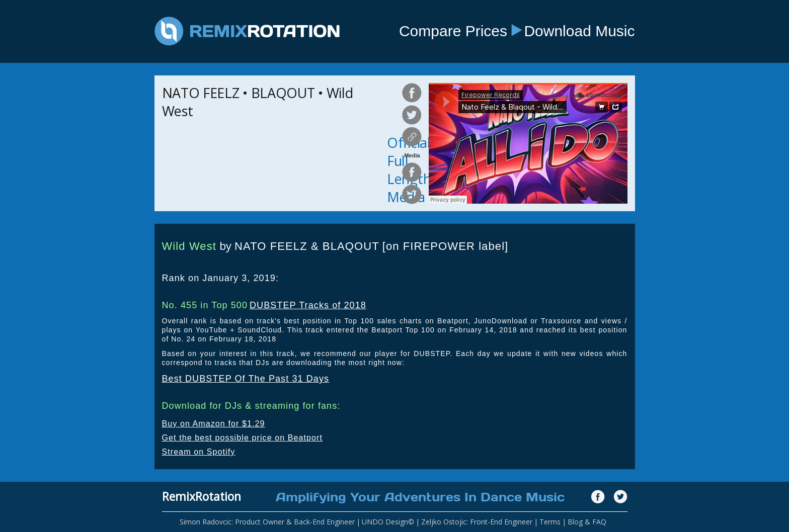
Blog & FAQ (587, 522)
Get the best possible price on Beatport (243, 438)
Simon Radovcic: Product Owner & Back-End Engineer (267, 522)
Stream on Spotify (199, 452)
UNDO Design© (388, 522)
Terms (550, 522)
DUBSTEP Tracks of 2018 (308, 305)
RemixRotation (202, 496)
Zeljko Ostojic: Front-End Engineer (477, 522)
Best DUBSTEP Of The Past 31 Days (246, 379)
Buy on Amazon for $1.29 (214, 424)
